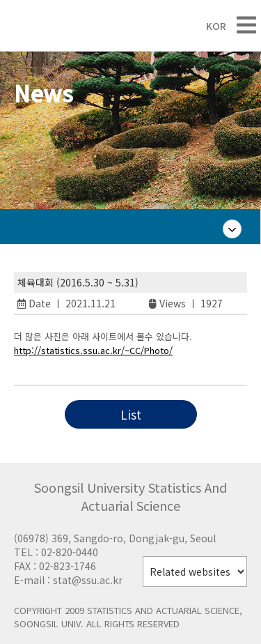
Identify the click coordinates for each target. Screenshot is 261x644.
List (131, 414)
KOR (209, 26)
